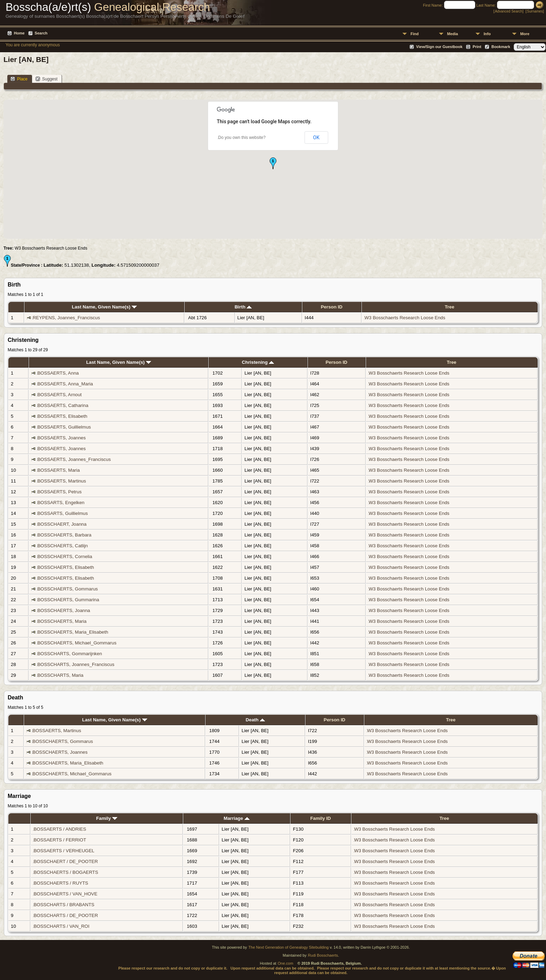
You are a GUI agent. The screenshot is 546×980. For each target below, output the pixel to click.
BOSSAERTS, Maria (58, 470)
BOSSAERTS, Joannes (61, 438)
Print (477, 47)
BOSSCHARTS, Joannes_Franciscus (76, 664)
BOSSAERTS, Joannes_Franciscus (74, 459)
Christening (258, 362)
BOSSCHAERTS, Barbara (64, 535)
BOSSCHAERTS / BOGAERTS (66, 872)
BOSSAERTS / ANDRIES (60, 829)
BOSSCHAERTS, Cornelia (65, 556)
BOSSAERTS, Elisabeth (62, 416)
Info (487, 34)
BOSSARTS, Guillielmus (63, 513)
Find (415, 34)
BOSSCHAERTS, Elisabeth (66, 567)
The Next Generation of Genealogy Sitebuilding (288, 947)
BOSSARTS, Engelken (61, 503)
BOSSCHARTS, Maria (60, 675)
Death (255, 720)
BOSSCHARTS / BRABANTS (64, 905)
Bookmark (501, 47)
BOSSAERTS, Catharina (63, 405)
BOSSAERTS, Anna (58, 373)
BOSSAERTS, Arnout (59, 395)
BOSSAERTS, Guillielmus (64, 427)
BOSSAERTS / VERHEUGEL (64, 851)
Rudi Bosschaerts (323, 955)
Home (19, 33)
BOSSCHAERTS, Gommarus (68, 589)
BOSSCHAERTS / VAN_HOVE (65, 894)
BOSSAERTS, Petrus (59, 492)
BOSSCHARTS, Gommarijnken (70, 654)
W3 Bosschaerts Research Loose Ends (405, 318)
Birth (243, 307)
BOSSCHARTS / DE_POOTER (66, 915)
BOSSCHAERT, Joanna (62, 524)
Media (453, 34)
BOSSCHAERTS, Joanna (64, 610)
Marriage (236, 818)
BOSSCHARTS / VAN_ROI (61, 926)
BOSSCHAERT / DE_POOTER (66, 861)
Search (41, 33)
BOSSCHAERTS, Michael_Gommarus (77, 643)
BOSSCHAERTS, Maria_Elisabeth (73, 632)
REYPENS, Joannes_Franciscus (66, 318)
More (525, 34)
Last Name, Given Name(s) (104, 307)
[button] (273, 163)
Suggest (46, 79)
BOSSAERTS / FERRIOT (60, 840)
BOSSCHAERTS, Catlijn (63, 546)
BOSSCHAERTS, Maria (62, 621)
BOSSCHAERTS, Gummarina (68, 600)
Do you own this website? (242, 138)
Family (107, 818)
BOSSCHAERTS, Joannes (60, 752)
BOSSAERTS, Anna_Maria (65, 384)
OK (316, 138)
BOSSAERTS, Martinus (62, 481)
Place (19, 79)
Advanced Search (509, 11)
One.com (285, 963)
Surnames (535, 11)
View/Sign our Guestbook (439, 47)
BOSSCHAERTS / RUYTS (61, 883)
